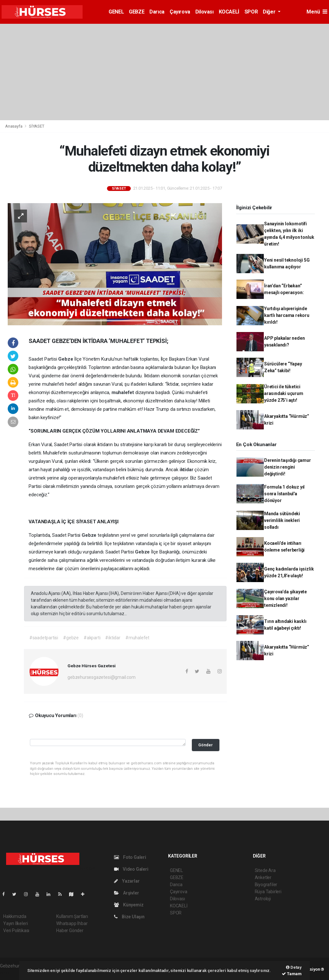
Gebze (66, 359)
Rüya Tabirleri (268, 892)
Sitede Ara (265, 870)
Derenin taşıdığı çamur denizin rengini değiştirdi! (288, 467)
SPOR (251, 12)
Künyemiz (129, 905)
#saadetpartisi (44, 638)
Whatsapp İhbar (72, 923)
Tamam (292, 974)
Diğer (270, 12)
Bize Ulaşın (129, 917)
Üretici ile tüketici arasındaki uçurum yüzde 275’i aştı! (284, 393)
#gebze (71, 638)
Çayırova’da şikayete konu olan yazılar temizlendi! (285, 598)
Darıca (157, 12)
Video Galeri (131, 869)
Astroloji (263, 899)
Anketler (263, 877)
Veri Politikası (16, 931)
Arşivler (126, 893)
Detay (294, 967)
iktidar (187, 470)
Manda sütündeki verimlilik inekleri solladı (282, 520)
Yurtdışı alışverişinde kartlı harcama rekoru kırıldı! (287, 315)
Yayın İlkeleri (15, 923)
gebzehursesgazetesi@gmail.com (101, 677)
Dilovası (205, 12)
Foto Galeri (130, 857)
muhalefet (123, 392)
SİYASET (37, 126)
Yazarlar (127, 881)
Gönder (205, 745)
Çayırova (180, 12)
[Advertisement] (164, 72)
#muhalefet (137, 638)
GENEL (116, 12)
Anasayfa (14, 126)
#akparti (92, 638)
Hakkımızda (15, 916)
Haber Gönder (70, 931)
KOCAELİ (229, 12)
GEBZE (137, 12)
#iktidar (113, 638)
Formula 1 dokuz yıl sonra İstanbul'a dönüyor (284, 494)
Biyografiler (266, 885)
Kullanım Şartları (72, 916)
